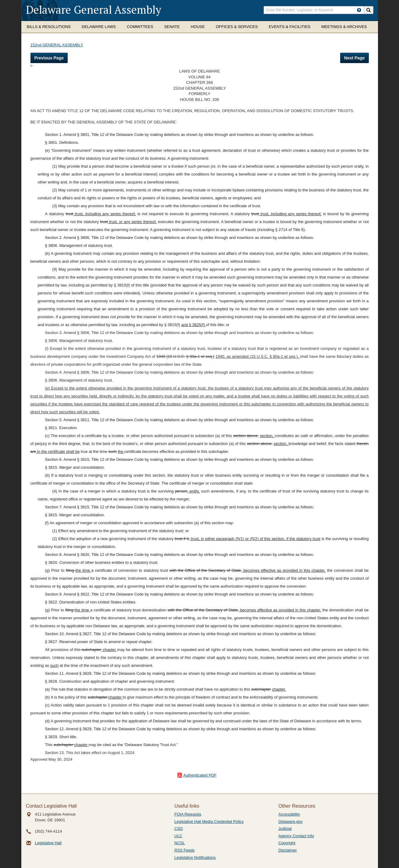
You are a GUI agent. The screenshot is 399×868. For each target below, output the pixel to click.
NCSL (180, 843)
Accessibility (289, 814)
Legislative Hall (48, 843)
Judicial (285, 829)
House (198, 27)
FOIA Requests (188, 814)
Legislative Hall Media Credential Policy (209, 822)
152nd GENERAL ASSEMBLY (57, 45)
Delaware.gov (290, 822)
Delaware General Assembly (94, 10)
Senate (172, 27)
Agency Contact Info (296, 836)
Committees (140, 27)
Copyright (287, 843)
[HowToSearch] (359, 10)
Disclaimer (288, 850)
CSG (179, 829)
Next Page (354, 58)
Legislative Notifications (195, 857)
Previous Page (49, 58)
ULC (178, 836)
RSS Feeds (184, 850)
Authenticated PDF (200, 775)
